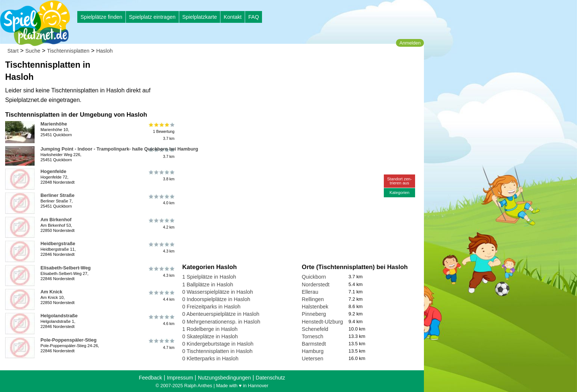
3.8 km (161, 176)
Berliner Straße (57, 195)
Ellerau (310, 292)
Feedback (150, 378)
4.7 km (161, 344)
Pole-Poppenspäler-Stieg (68, 340)
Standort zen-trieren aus (399, 181)
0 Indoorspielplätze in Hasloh (216, 299)
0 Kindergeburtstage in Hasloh (218, 344)
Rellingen (313, 299)
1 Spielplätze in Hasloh (209, 277)
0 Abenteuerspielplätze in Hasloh (221, 314)
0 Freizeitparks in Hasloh (211, 307)
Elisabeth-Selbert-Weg (66, 268)
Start (13, 51)
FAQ (254, 17)
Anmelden (410, 43)
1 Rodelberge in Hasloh (210, 329)
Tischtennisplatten (68, 51)
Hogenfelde (53, 171)
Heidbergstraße (58, 243)
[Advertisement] (266, 70)
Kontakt (233, 17)
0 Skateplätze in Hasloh (210, 336)
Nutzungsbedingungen (224, 378)
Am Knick (51, 292)
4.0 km (161, 199)
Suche (33, 51)
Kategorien (399, 193)
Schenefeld (315, 329)
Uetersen (312, 359)
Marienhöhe (54, 124)
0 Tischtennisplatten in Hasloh (217, 351)
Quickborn (314, 277)
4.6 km (161, 320)
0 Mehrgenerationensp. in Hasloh (221, 322)
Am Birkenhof (56, 220)
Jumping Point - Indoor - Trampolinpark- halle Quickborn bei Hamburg (119, 149)
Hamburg (313, 351)
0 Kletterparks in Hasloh (210, 359)
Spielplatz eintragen (152, 17)
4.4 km (161, 296)
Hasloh (104, 51)
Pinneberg (314, 314)
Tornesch (312, 336)
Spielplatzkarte (199, 17)
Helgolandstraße (59, 316)
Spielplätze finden (102, 17)
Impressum (180, 378)
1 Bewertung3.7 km (161, 132)
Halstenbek (315, 307)
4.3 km (161, 248)
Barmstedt (314, 344)
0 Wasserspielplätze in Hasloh (217, 292)
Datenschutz (270, 378)
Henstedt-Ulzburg (322, 322)
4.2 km (161, 224)
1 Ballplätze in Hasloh (208, 285)
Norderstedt (316, 285)
